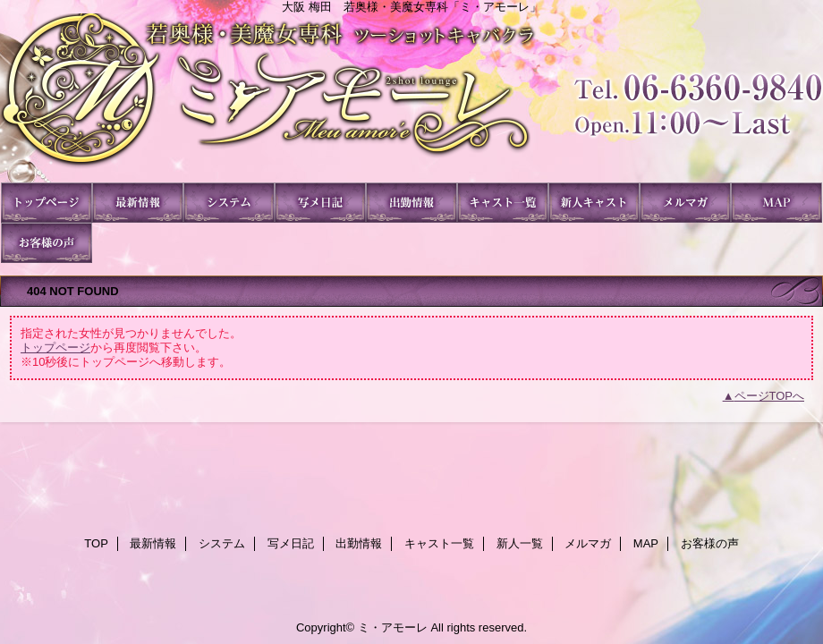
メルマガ (685, 203)
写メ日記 (320, 203)
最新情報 (138, 203)
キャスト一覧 (503, 203)
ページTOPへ (770, 396)
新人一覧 (594, 203)
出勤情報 (411, 203)
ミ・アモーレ (411, 98)
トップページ (55, 347)
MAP (776, 203)
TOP (47, 203)
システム (229, 203)
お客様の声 (47, 243)
